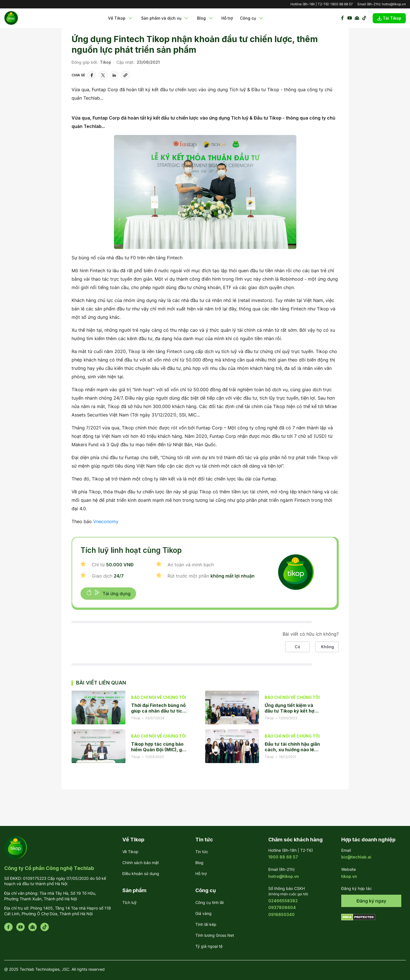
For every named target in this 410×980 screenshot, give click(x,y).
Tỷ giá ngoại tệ (209, 946)
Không (327, 647)
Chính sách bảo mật (141, 863)
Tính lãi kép (206, 924)
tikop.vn (349, 876)
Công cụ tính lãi (209, 902)
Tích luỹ (130, 902)
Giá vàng (203, 913)
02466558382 (283, 901)
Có (297, 647)
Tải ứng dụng (108, 593)
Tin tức (202, 852)
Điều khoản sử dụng (141, 873)
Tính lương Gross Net (215, 935)
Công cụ (252, 18)
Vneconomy (106, 521)
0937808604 (282, 907)
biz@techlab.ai (356, 857)
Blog (206, 18)
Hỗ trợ (227, 18)
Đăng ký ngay (371, 901)
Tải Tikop (389, 18)
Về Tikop (121, 18)
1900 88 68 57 (342, 4)
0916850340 (281, 914)
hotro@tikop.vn (394, 4)
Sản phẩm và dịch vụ (165, 18)
